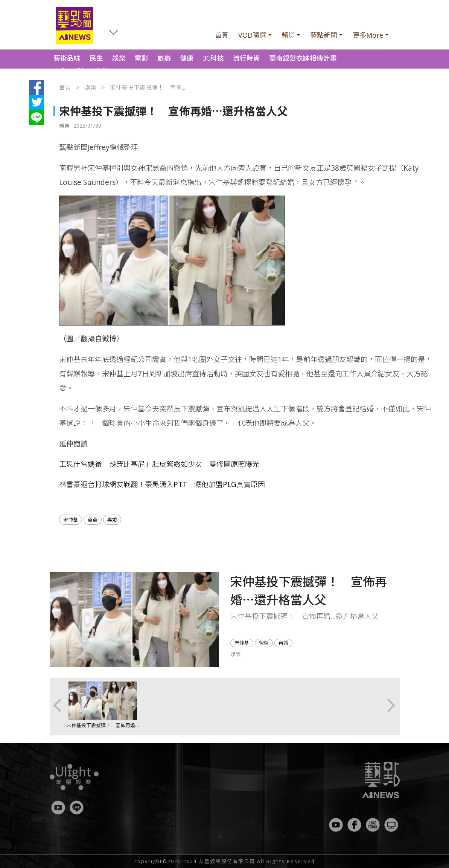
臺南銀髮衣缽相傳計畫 (303, 58)
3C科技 (213, 58)
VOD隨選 (252, 35)
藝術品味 (67, 58)
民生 (96, 58)
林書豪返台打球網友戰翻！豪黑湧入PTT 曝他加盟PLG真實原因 (162, 484)
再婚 (112, 520)
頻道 (288, 35)
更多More (368, 35)
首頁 (222, 35)
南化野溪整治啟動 (81, 71)
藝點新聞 (324, 35)
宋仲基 (71, 520)
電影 (142, 58)
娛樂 (119, 58)
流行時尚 (247, 58)
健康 (187, 58)
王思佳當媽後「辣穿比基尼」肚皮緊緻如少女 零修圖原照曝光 (159, 464)
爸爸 (93, 520)
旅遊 (164, 58)
